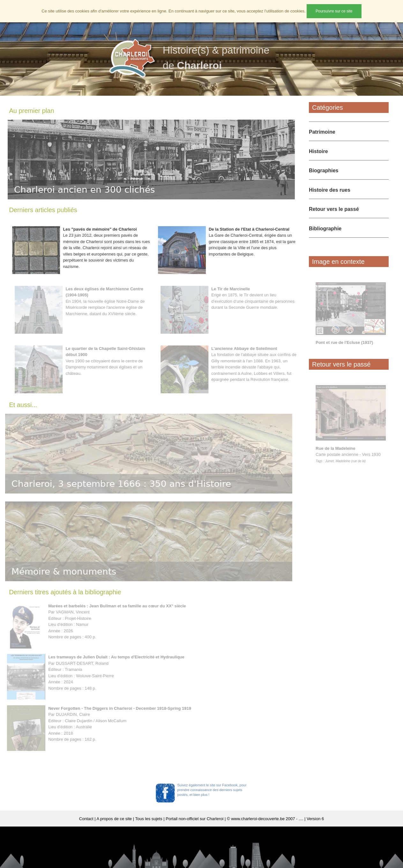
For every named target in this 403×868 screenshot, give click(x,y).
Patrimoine (322, 132)
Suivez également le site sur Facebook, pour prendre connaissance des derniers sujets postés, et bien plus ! (212, 790)
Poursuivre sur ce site (334, 11)
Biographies (324, 171)
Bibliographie (325, 229)
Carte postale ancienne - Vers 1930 (350, 454)
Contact (86, 819)
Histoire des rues (330, 190)
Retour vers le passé (334, 209)
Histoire (318, 151)
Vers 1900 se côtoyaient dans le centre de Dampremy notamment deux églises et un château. (107, 361)
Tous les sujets (149, 819)
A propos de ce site (114, 819)
